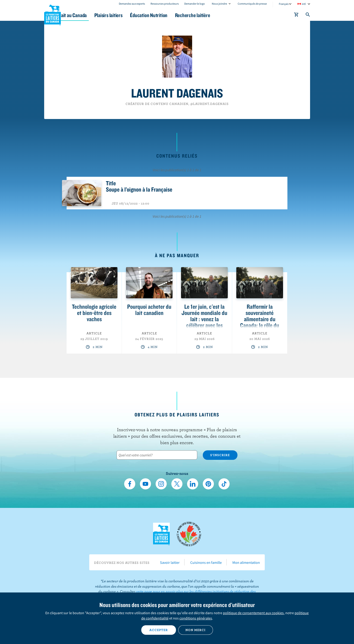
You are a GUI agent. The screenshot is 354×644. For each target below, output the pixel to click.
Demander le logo (195, 4)
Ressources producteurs (165, 4)
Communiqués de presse (252, 4)
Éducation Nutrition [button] (176, 15)
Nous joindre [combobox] (219, 4)
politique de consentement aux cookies (253, 613)
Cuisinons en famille (206, 562)
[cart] (296, 15)
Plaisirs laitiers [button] (131, 15)
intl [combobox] (304, 4)
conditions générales (196, 618)
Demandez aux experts (132, 4)
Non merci (195, 630)
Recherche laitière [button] (225, 15)
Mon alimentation (246, 562)
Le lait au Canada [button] (89, 15)
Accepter (159, 630)
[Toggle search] (308, 15)
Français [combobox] (284, 4)
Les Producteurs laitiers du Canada (52, 14)
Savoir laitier (170, 562)
